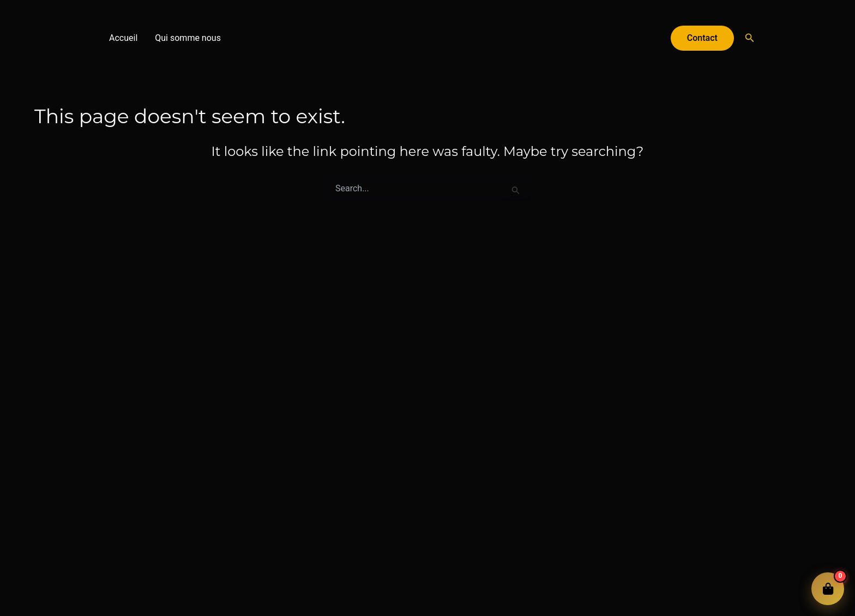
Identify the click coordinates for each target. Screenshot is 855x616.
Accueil (123, 38)
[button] (702, 38)
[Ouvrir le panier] (828, 589)
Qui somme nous (188, 38)
